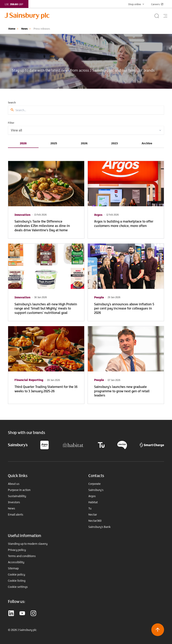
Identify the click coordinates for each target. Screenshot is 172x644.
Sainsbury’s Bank (100, 527)
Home (12, 29)
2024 (84, 143)
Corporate (95, 484)
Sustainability (17, 496)
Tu (90, 508)
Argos (92, 496)
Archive (147, 143)
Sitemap (13, 568)
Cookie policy (16, 575)
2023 (115, 143)
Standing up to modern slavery (28, 544)
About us (14, 484)
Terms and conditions (22, 556)
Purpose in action (19, 490)
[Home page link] (79, 16)
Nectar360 (95, 521)
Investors (14, 502)
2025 (54, 143)
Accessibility (16, 562)
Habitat (93, 502)
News (24, 29)
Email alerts (16, 515)
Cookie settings (18, 587)
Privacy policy (17, 550)
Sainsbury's (96, 490)
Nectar (93, 515)
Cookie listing (17, 581)
